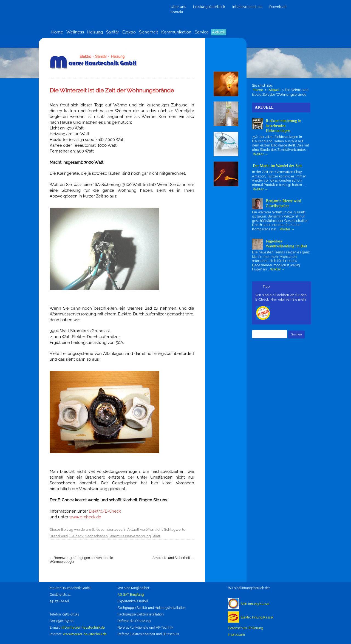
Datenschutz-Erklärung (245, 628)
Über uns (178, 7)
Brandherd (59, 536)
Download (278, 7)
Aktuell (219, 32)
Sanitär (113, 32)
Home (57, 32)
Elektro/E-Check (105, 511)
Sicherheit (148, 32)
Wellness (75, 32)
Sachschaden (97, 536)
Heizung (95, 32)
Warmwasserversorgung (130, 536)
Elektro (129, 32)
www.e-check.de (85, 517)
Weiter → (260, 154)
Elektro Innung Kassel (257, 617)
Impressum (236, 635)
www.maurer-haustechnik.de (85, 634)
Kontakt (177, 12)
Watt (156, 536)
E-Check (77, 536)
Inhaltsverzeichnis (247, 7)
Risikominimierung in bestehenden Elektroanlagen (283, 126)
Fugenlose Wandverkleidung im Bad (286, 244)
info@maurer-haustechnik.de (83, 628)
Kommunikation (176, 32)
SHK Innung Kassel (255, 604)
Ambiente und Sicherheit (173, 558)
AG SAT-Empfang (131, 595)
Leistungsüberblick (209, 7)
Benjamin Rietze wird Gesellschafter (283, 203)
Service (202, 32)
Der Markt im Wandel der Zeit (277, 166)
